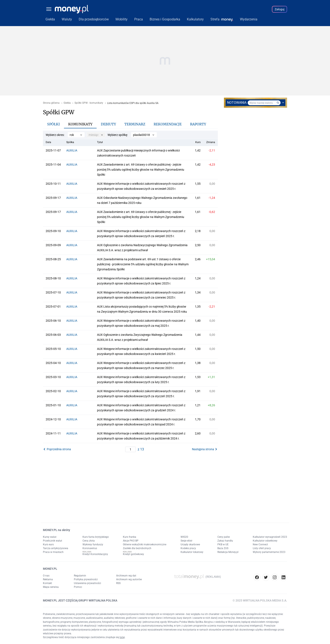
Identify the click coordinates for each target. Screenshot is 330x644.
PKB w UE (223, 544)
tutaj (122, 637)
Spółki (53, 124)
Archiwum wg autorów (129, 579)
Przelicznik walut (53, 541)
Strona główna (51, 103)
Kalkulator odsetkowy (265, 541)
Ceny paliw (224, 537)
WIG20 (184, 537)
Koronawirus (90, 548)
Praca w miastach (53, 552)
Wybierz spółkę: (118, 135)
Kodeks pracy (188, 548)
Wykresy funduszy (93, 544)
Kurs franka (130, 537)
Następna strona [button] (203, 449)
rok (72, 135)
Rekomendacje (168, 124)
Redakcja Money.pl (228, 552)
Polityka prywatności (86, 579)
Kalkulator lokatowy (192, 552)
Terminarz (135, 124)
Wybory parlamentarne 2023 (269, 552)
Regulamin (80, 576)
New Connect (260, 544)
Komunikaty (80, 124)
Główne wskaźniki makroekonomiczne (145, 544)
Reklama (48, 579)
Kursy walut (50, 537)
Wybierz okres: (55, 135)
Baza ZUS (223, 548)
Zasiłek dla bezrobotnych (137, 548)
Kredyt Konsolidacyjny (95, 554)
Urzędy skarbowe (190, 544)
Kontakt (47, 583)
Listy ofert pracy (262, 548)
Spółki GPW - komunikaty (89, 103)
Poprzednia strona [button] (59, 449)
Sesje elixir (186, 541)
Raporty (198, 124)
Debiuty (108, 124)
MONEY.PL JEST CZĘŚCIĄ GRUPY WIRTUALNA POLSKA (80, 600)
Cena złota (89, 541)
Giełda (67, 103)
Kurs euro (48, 544)
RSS (118, 583)
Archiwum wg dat (126, 576)
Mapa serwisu (51, 587)
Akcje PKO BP (131, 541)
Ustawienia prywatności (87, 583)
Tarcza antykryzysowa (56, 548)
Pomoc (78, 587)
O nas (46, 576)
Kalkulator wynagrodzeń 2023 (270, 537)
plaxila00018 (141, 135)
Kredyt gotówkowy (133, 554)
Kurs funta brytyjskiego (96, 537)
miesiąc (94, 135)
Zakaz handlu (225, 541)
